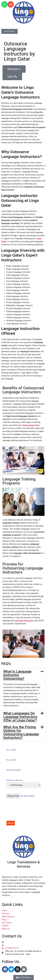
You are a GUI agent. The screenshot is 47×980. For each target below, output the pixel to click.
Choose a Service (23, 784)
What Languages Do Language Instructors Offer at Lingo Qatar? (20, 717)
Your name (23, 752)
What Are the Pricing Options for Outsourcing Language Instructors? (21, 732)
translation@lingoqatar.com (17, 942)
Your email (23, 762)
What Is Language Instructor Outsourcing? (17, 675)
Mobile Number (23, 772)
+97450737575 (12, 945)
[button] (23, 675)
